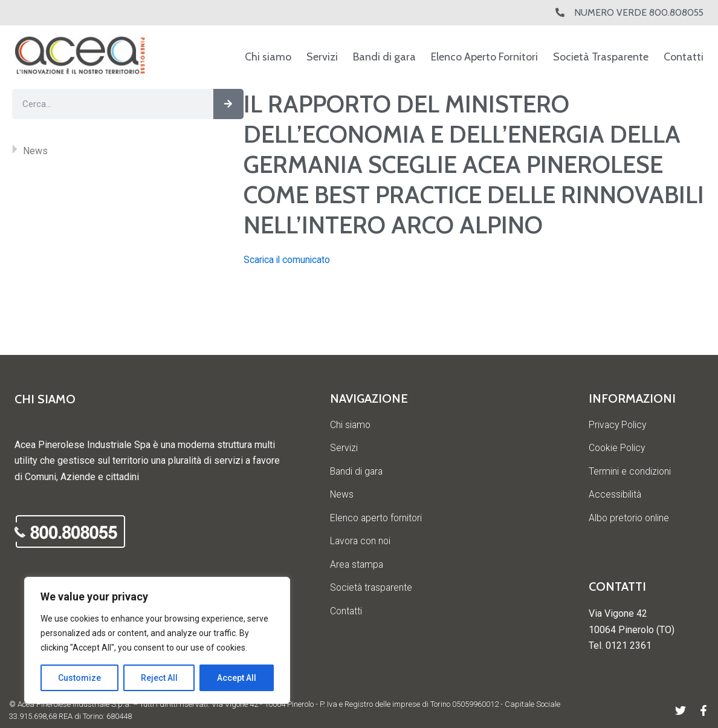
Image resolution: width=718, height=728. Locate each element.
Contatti (684, 57)
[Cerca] (228, 104)
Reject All (159, 678)
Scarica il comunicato (288, 260)
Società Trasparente (601, 57)
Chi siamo (268, 57)
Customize (79, 678)
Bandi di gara (384, 57)
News (35, 151)
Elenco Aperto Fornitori (484, 57)
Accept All (237, 678)
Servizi (322, 57)
